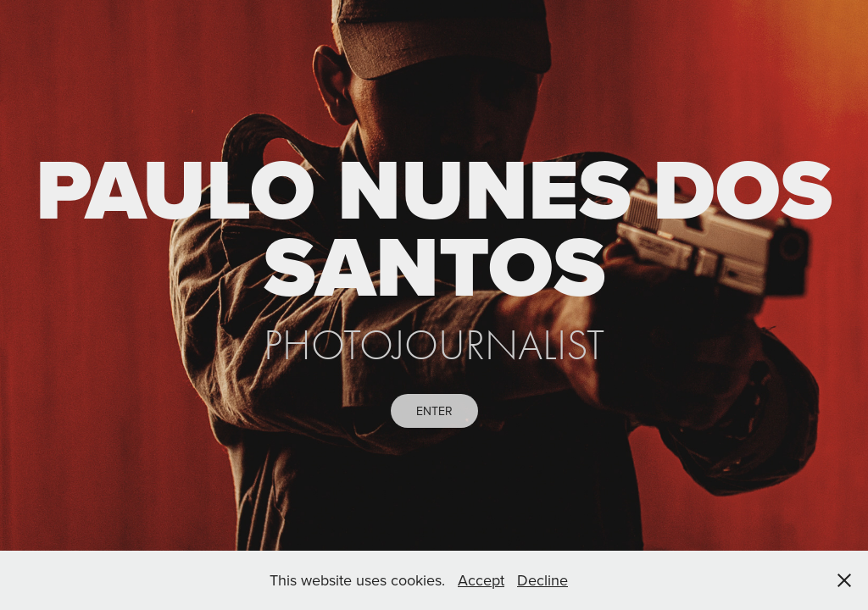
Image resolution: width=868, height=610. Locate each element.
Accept (481, 580)
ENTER (434, 411)
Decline (542, 580)
